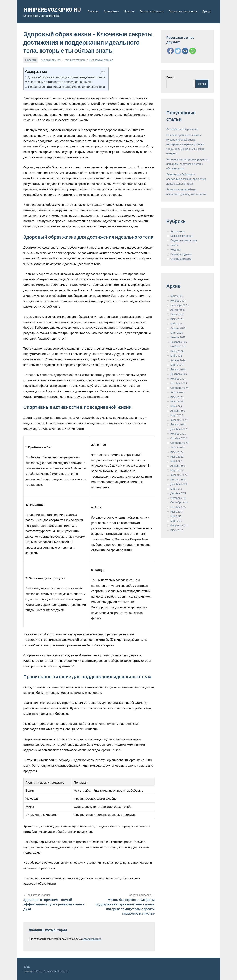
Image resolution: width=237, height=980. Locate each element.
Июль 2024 (177, 351)
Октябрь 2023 (179, 383)
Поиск (170, 77)
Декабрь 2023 (179, 374)
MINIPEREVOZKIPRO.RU (54, 9)
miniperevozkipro (75, 60)
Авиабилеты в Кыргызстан (182, 129)
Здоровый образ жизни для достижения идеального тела (66, 77)
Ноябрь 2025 (178, 300)
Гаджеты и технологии (183, 11)
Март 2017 (176, 521)
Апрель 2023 (178, 411)
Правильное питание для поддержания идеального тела (67, 87)
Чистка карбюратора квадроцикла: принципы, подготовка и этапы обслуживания (187, 164)
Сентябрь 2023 (179, 388)
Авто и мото (111, 11)
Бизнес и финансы (152, 11)
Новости (129, 11)
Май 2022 (176, 461)
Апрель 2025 (178, 328)
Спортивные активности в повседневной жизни (60, 82)
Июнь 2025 (177, 319)
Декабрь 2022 (179, 429)
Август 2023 (177, 392)
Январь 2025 (178, 337)
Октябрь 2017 (178, 507)
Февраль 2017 (179, 525)
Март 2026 (177, 296)
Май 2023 (176, 406)
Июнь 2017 (177, 512)
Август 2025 (177, 310)
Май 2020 (176, 489)
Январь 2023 (178, 424)
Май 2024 (176, 356)
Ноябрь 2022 (178, 434)
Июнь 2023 (177, 401)
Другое (206, 11)
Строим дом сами (181, 259)
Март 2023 (177, 415)
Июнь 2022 (177, 456)
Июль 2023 (177, 397)
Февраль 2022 (179, 475)
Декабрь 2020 (179, 484)
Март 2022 (177, 470)
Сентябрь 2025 (179, 305)
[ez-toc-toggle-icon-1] (101, 72)
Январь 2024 (178, 369)
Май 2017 (176, 516)
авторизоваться (92, 939)
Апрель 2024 (178, 360)
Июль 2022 (177, 452)
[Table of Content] (103, 72)
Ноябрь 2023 (178, 378)
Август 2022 (178, 447)
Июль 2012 (177, 530)
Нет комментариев (101, 60)
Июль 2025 (177, 314)
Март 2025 (177, 333)
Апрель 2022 (178, 466)
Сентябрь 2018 (179, 502)
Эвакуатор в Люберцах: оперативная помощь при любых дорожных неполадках (186, 179)
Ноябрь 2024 (178, 346)
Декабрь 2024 (179, 342)
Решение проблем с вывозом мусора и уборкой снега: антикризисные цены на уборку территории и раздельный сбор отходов (185, 144)
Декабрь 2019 (178, 493)
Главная (93, 11)
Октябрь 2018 (178, 498)
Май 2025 (176, 323)
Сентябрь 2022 (180, 443)
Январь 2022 (178, 479)
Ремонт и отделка (181, 254)
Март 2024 (177, 365)
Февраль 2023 (179, 420)
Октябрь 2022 (179, 438)
